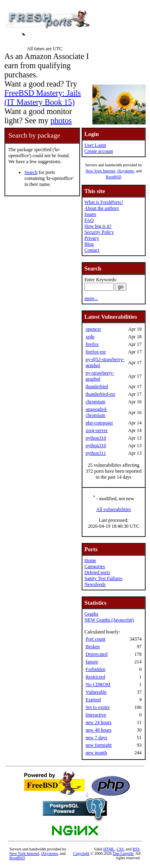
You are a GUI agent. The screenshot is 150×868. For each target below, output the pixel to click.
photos (61, 120)
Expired (93, 700)
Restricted (95, 677)
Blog (89, 244)
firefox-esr (96, 352)
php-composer (99, 423)
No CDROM (98, 685)
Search (31, 172)
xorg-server (97, 430)
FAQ (89, 220)
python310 (96, 438)
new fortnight (99, 745)
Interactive (96, 715)
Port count (96, 639)
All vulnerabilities (114, 509)
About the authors (102, 208)
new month (96, 753)
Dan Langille (123, 853)
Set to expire (98, 707)
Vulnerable (96, 692)
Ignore (92, 662)
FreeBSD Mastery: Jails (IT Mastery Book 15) (43, 98)
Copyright (81, 853)
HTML (109, 849)
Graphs (91, 614)
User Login (95, 145)
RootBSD (114, 177)
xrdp (90, 337)
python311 (96, 453)
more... (91, 298)
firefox (92, 344)
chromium (95, 402)
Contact (92, 250)
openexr (93, 329)
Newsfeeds (95, 584)
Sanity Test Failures (103, 578)
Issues (90, 214)
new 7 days (96, 738)
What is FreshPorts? (104, 202)
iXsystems (126, 171)
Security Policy (99, 232)
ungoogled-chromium (97, 412)
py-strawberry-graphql (100, 376)
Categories (95, 566)
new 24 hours (99, 722)
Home (90, 560)
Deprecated (97, 654)
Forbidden (95, 669)
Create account (99, 151)
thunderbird (97, 387)
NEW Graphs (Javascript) (109, 620)
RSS (136, 849)
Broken (93, 647)
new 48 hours (99, 730)
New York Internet (100, 171)
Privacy (92, 238)
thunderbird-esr (100, 394)
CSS (120, 849)
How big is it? (98, 226)
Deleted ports (97, 572)
